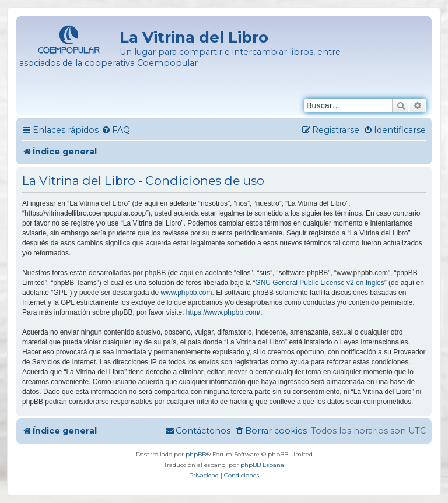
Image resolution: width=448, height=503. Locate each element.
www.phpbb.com (186, 293)
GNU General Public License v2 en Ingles (319, 283)
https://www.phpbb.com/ (223, 312)
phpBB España (262, 465)
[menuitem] (116, 130)
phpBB (196, 454)
